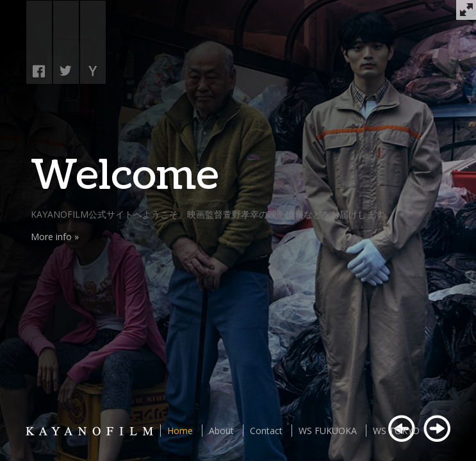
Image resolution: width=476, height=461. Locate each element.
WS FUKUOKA (328, 431)
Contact (266, 431)
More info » (55, 237)
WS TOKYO (396, 431)
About (221, 431)
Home (180, 431)
